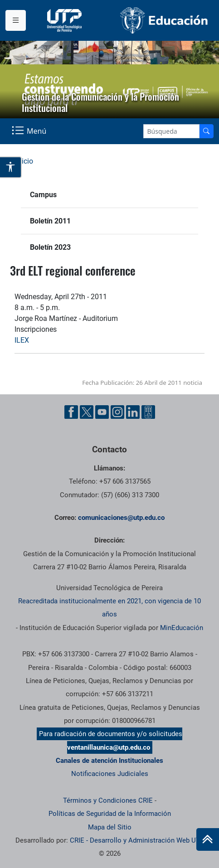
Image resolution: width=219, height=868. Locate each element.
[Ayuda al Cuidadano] (148, 412)
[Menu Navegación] (30, 131)
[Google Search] (171, 131)
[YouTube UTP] (102, 412)
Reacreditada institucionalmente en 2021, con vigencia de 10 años (109, 608)
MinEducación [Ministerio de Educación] (182, 628)
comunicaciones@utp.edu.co (121, 518)
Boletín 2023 (50, 247)
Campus (43, 195)
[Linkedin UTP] (133, 412)
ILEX (22, 340)
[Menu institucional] (16, 20)
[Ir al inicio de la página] (208, 839)
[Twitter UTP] (87, 412)
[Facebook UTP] (71, 412)
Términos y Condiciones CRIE (108, 800)
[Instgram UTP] (117, 412)
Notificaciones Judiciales (110, 774)
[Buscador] (206, 131)
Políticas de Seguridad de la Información (110, 814)
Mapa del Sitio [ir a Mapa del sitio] (110, 827)
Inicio (24, 161)
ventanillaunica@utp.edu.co (109, 747)
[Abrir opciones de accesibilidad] (11, 167)
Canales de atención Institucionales (109, 761)
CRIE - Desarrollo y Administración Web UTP (137, 840)
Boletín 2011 (50, 221)
